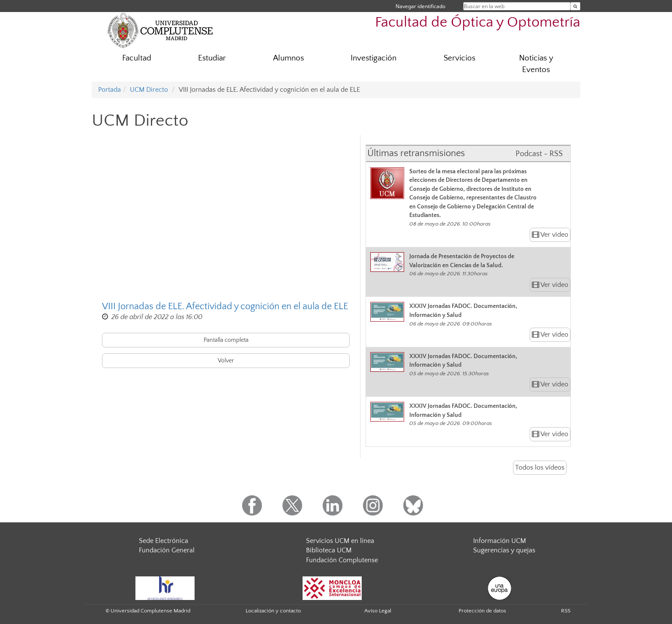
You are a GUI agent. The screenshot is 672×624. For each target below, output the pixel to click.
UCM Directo (149, 90)
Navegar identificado (420, 6)
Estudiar (212, 58)
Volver (226, 361)
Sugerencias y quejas (504, 550)
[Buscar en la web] (575, 6)
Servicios (459, 58)
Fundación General (167, 550)
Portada (109, 90)
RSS (566, 611)
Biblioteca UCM (329, 550)
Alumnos (288, 58)
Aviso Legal (378, 611)
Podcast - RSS (539, 154)
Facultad (137, 58)
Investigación (373, 58)
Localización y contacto (273, 611)
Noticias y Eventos (536, 64)
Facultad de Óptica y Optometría (478, 23)
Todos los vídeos (540, 467)
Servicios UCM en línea (340, 541)
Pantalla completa (226, 340)
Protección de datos (482, 611)
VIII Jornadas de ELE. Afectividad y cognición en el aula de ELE (225, 306)
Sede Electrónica (163, 541)
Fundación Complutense (342, 560)
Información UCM (499, 541)
